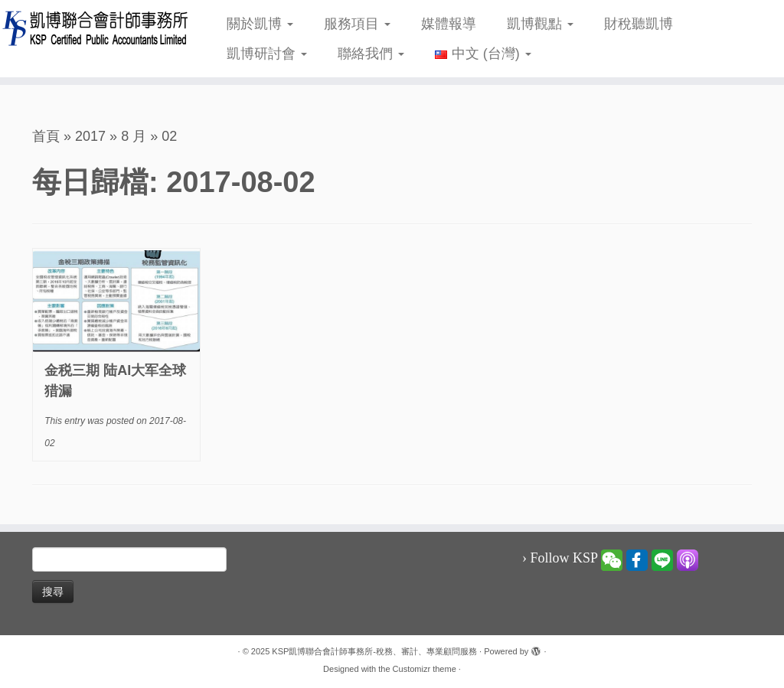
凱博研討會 (267, 54)
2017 (90, 136)
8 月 (134, 136)
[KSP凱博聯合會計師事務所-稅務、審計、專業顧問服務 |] (92, 28)
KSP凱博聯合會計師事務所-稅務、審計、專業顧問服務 (374, 651)
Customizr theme (425, 669)
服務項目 (357, 24)
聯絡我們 (371, 54)
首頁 (46, 136)
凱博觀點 (540, 24)
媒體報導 (449, 24)
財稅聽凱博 (639, 24)
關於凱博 (260, 24)
